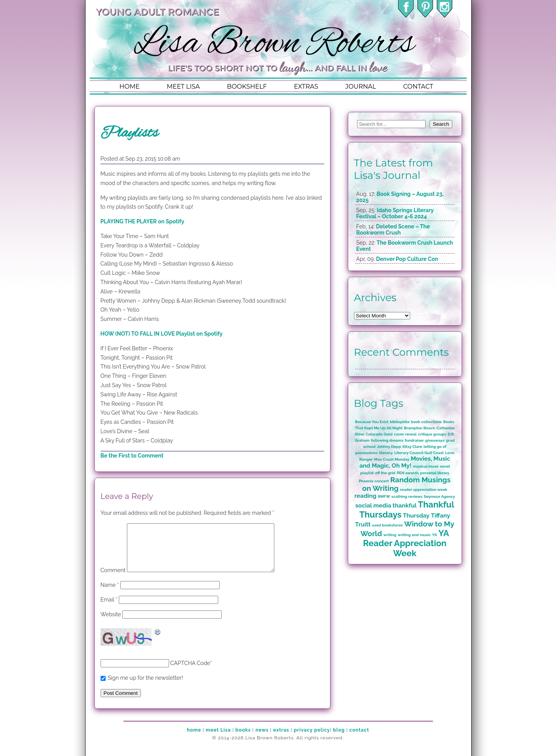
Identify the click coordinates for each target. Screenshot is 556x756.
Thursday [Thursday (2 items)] (416, 516)
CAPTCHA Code (190, 672)
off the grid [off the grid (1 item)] (385, 473)
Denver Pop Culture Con (407, 259)
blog (339, 739)
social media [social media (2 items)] (373, 506)
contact (418, 87)
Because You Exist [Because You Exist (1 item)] (372, 422)
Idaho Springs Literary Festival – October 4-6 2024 (395, 213)
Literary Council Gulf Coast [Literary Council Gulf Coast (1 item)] (419, 453)
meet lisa (183, 87)
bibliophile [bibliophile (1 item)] (399, 422)
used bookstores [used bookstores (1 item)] (387, 525)
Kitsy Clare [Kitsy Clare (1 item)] (412, 447)
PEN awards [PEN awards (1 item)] (408, 473)
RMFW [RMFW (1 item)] (384, 496)
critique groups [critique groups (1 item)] (432, 434)
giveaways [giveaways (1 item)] (435, 440)
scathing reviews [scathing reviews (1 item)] (407, 496)
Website (111, 624)
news (262, 739)
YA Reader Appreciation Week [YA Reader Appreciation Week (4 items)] (406, 543)
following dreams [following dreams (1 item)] (387, 440)
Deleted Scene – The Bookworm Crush (393, 230)
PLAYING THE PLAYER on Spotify (143, 221)
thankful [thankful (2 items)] (405, 506)
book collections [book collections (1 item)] (426, 422)
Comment (113, 579)
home (130, 87)
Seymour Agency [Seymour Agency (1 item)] (439, 496)
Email (109, 609)
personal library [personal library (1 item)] (435, 473)
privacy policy (312, 739)
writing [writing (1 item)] (390, 535)
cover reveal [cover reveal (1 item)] (405, 434)
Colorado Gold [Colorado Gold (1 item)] (379, 434)
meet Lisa (218, 739)
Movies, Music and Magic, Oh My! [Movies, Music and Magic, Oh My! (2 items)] (405, 462)
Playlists (130, 133)
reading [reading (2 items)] (365, 496)
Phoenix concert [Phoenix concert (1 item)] (374, 481)
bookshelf (247, 87)
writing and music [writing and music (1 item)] (414, 535)
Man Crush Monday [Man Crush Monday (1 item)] (392, 459)
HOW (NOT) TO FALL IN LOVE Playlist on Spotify (162, 334)
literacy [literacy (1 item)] (386, 453)
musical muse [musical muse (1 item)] (426, 466)
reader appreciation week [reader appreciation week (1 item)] (424, 489)
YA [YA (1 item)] (435, 535)
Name (110, 594)
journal (361, 87)
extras (306, 87)
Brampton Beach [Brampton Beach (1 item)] (419, 428)
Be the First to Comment (132, 456)
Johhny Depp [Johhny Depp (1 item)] (389, 447)
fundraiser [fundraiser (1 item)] (414, 440)
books (243, 739)
